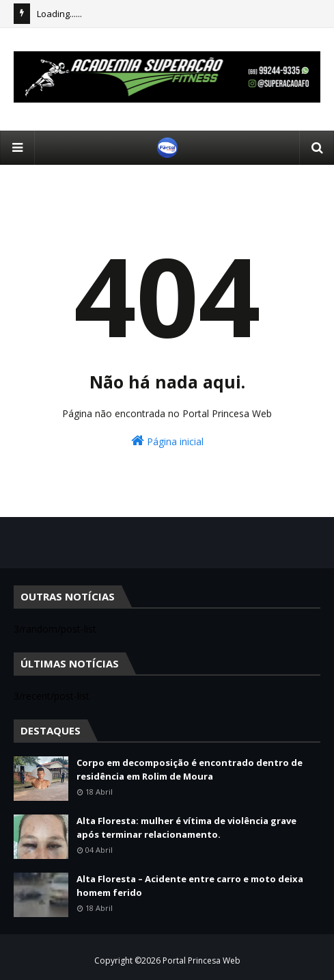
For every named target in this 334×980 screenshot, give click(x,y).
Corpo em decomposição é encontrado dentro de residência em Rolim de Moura (190, 769)
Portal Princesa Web (201, 961)
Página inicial (167, 441)
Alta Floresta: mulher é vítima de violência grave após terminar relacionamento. (186, 827)
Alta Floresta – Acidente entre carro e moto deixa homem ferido (190, 886)
